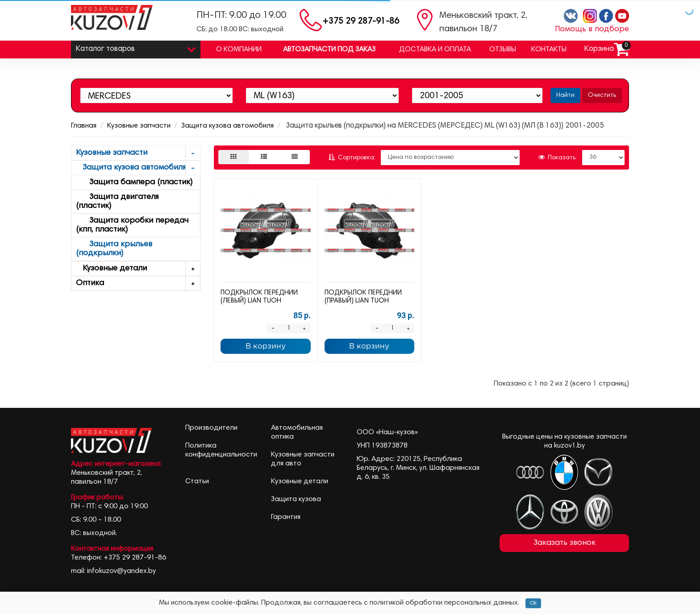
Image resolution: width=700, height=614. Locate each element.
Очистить (602, 95)
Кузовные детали (138, 269)
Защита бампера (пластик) (134, 183)
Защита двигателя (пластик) (117, 202)
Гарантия (286, 517)
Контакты (549, 50)
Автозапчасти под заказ (329, 50)
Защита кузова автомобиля (227, 126)
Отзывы (503, 50)
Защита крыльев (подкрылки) (114, 249)
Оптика (138, 284)
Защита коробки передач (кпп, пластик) (132, 225)
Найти (565, 95)
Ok (533, 603)
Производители (211, 428)
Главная (84, 126)
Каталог (136, 47)
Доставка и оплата (435, 50)
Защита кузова (296, 499)
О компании (239, 50)
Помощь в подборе (592, 29)
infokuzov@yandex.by (121, 571)
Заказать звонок (565, 543)
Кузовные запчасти (139, 126)
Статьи (197, 481)
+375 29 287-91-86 (361, 22)
